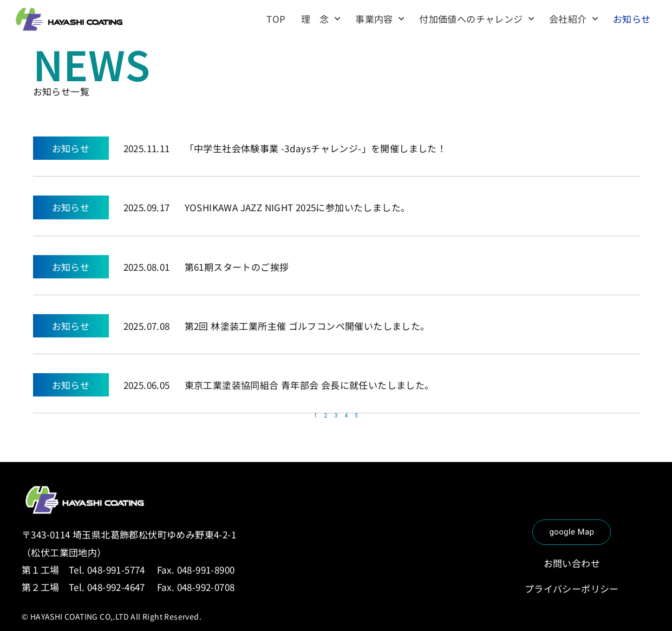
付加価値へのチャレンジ (477, 19)
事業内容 (380, 19)
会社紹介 (573, 19)
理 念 (321, 19)
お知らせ (632, 19)
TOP (276, 19)
